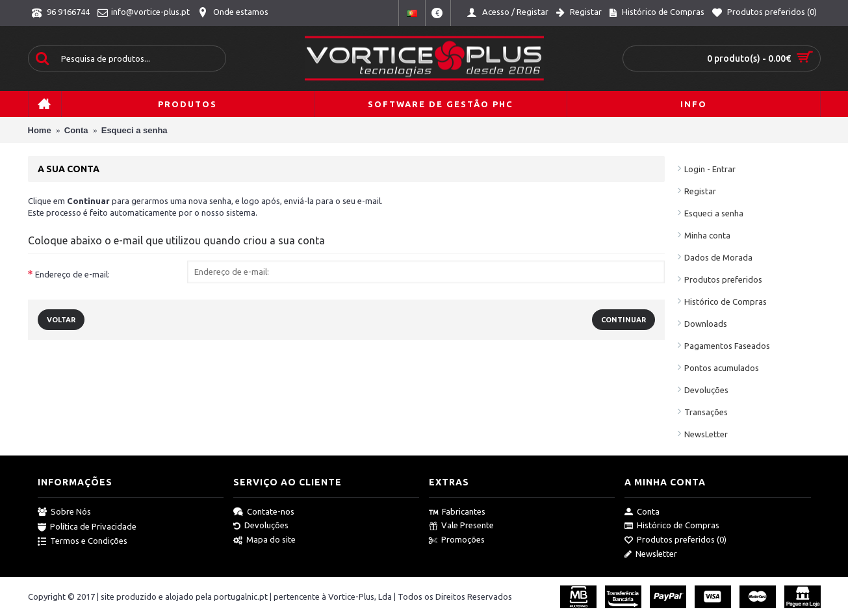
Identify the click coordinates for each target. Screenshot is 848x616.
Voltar (61, 320)
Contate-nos (264, 512)
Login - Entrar (710, 169)
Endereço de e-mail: (72, 274)
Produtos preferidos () (675, 540)
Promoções (457, 540)
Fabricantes (457, 512)
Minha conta (707, 235)
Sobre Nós (64, 512)
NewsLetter (706, 434)
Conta (642, 512)
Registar (700, 191)
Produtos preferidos (723, 279)
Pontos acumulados (722, 368)
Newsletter (651, 554)
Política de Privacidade (87, 527)
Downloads (706, 324)
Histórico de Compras (726, 302)
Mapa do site (264, 540)
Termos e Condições (83, 541)
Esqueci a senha (714, 213)
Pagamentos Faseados (727, 346)
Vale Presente (461, 526)
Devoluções (706, 390)
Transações (706, 412)
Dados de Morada (718, 257)
